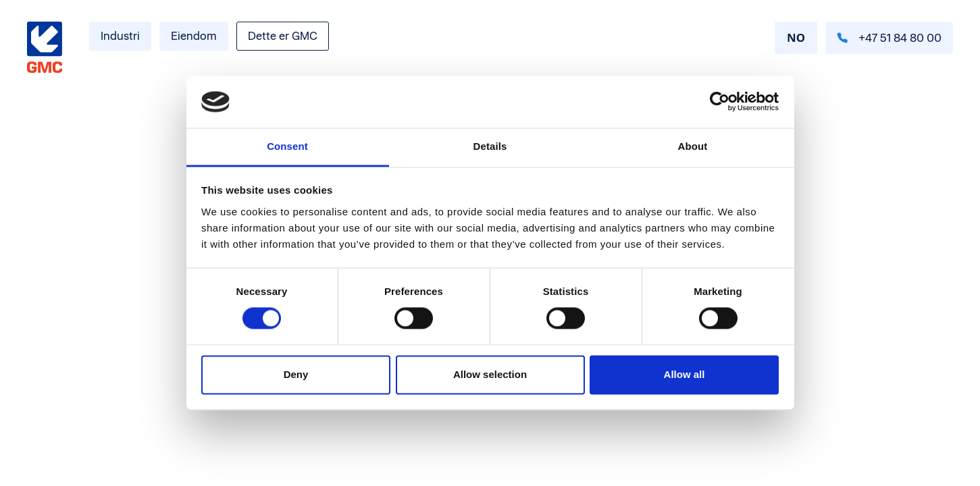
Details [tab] (490, 146)
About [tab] (693, 146)
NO (796, 37)
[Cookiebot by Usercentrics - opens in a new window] (720, 102)
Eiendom (194, 36)
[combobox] (796, 38)
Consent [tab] (287, 146)
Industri (120, 36)
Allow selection (490, 374)
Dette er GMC (283, 36)
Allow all (685, 374)
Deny (296, 374)
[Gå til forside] (45, 48)
